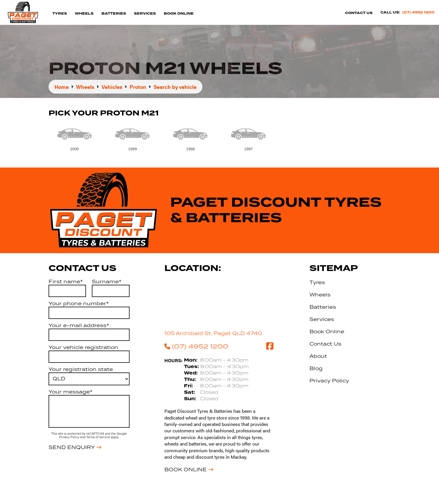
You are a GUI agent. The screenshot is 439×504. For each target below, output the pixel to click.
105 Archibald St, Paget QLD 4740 (213, 333)
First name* (66, 282)
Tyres (60, 14)
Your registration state (81, 369)
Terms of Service (99, 437)
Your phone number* (79, 303)
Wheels (84, 14)
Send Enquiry (72, 447)
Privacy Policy (70, 437)
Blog (316, 368)
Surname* (107, 282)
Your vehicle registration (83, 347)
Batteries (114, 14)
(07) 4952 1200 (418, 12)
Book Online (179, 14)
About (318, 356)
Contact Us (359, 13)
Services (145, 14)
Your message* (70, 392)
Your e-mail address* (79, 325)
